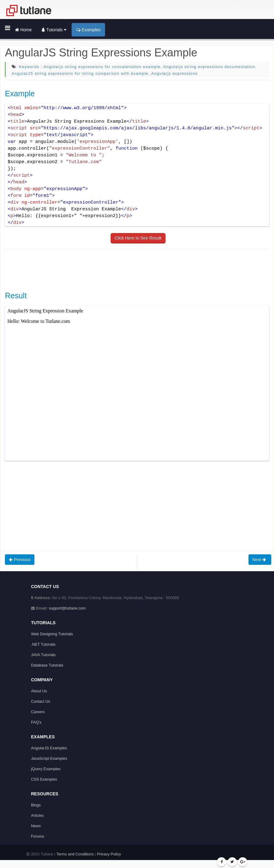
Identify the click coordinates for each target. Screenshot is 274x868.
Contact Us (41, 702)
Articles (37, 816)
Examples (88, 30)
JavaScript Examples (49, 759)
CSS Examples (44, 779)
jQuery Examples (46, 769)
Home (23, 30)
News (36, 826)
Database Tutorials (47, 665)
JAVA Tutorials (43, 655)
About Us (39, 691)
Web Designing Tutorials (52, 634)
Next (260, 560)
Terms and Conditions (75, 854)
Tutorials (54, 30)
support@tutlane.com (67, 608)
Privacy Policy (109, 854)
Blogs (36, 805)
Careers (38, 712)
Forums (38, 836)
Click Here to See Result (138, 238)
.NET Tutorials (43, 644)
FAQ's (36, 722)
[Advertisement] (117, 270)
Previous (20, 560)
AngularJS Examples (49, 748)
